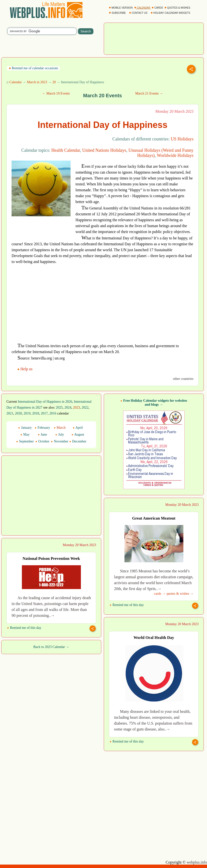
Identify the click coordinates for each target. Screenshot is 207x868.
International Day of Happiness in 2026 (45, 402)
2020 (18, 413)
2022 (85, 407)
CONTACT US (139, 13)
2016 (53, 413)
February (42, 428)
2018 (36, 413)
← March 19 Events (56, 93)
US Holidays (182, 139)
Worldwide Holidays (175, 155)
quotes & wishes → (180, 594)
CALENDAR (143, 8)
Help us (25, 369)
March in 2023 (37, 82)
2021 (10, 413)
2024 (68, 407)
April (78, 428)
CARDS (158, 8)
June (42, 434)
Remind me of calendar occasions (33, 68)
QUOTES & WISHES (178, 8)
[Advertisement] (154, 38)
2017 (44, 413)
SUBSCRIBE (118, 13)
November (60, 441)
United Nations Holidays (104, 150)
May (25, 434)
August (78, 434)
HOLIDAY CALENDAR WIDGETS (171, 13)
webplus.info (197, 862)
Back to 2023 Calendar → (51, 647)
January (25, 428)
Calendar (16, 82)
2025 (59, 407)
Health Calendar (66, 150)
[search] (42, 31)
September (25, 441)
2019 (27, 413)
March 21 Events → (149, 93)
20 (54, 82)
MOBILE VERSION (121, 8)
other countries (183, 379)
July (60, 434)
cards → (160, 594)
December (78, 441)
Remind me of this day (127, 605)
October (42, 441)
